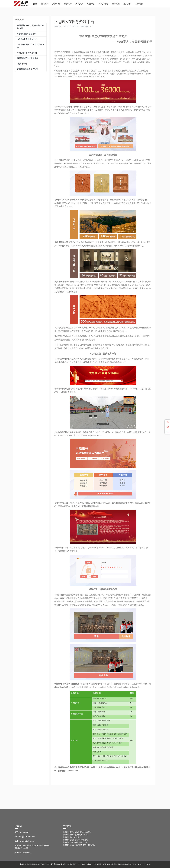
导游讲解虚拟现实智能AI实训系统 (31, 46)
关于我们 (139, 4)
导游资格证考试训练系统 (28, 58)
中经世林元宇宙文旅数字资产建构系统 (77, 832)
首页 (35, 4)
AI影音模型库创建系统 (27, 34)
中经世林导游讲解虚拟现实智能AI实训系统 (79, 845)
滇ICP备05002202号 (143, 864)
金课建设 (116, 4)
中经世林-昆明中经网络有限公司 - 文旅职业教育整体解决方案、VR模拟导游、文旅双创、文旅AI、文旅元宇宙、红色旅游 (65, 864)
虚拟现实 (45, 4)
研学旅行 (68, 4)
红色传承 (91, 4)
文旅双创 (56, 4)
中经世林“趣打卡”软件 (71, 837)
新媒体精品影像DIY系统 (27, 69)
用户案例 (127, 4)
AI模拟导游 (103, 4)
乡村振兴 (79, 4)
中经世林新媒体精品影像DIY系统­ (75, 835)
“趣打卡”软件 (23, 64)
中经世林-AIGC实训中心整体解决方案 (30, 27)
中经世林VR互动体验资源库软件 (75, 842)
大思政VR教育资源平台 (27, 39)
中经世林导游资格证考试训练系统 (75, 840)
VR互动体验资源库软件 (27, 53)
